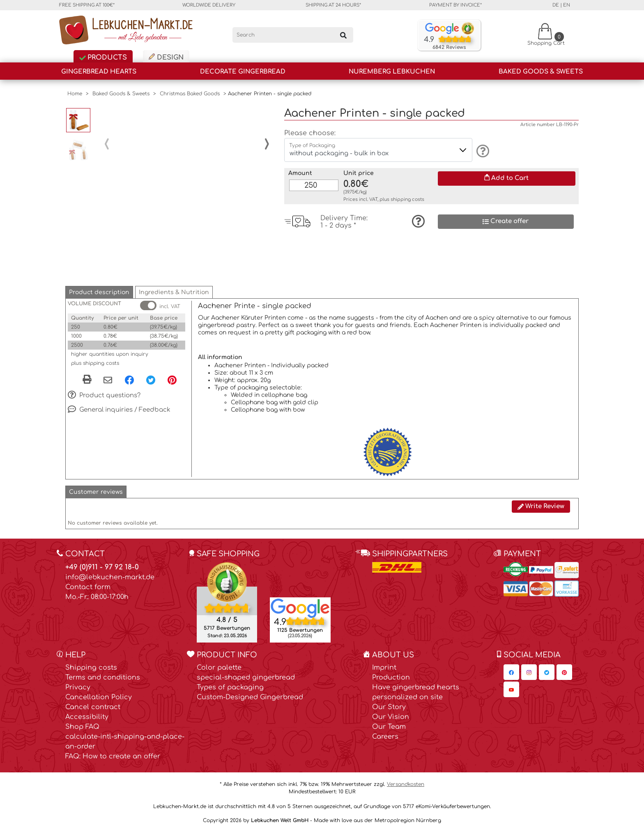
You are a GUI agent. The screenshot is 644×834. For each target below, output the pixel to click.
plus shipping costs (95, 365)
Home (75, 94)
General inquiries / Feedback (119, 412)
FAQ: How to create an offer (113, 758)
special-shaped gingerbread (246, 679)
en (567, 5)
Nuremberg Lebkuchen (392, 72)
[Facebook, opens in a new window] (129, 381)
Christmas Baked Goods (190, 94)
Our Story (389, 709)
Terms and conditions (103, 679)
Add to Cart (506, 178)
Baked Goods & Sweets (541, 72)
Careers (385, 738)
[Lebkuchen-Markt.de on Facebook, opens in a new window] (511, 674)
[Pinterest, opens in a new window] (172, 381)
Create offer (506, 221)
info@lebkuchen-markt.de (110, 579)
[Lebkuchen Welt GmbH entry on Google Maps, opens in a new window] (300, 609)
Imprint (384, 669)
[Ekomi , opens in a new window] (227, 604)
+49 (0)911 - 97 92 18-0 (102, 569)
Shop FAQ (82, 728)
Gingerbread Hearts (99, 72)
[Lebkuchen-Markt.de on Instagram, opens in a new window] (529, 674)
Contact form (88, 589)
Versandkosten (406, 786)
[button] (99, 294)
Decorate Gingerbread (243, 72)
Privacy (78, 689)
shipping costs (407, 199)
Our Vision (391, 719)
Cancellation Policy (99, 699)
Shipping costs (91, 669)
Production (391, 679)
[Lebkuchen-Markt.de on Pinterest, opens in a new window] (564, 674)
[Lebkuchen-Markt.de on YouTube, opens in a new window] (511, 691)
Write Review (541, 508)
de (556, 5)
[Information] (482, 151)
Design (166, 57)
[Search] (293, 35)
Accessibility (87, 719)
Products (103, 58)
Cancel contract (93, 709)
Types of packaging (230, 689)
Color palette (219, 669)
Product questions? (104, 397)
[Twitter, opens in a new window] (151, 381)
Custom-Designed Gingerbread (250, 699)
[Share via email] (108, 382)
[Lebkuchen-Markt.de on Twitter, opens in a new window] (547, 674)
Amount (300, 173)
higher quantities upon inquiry (110, 356)
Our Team (389, 728)
